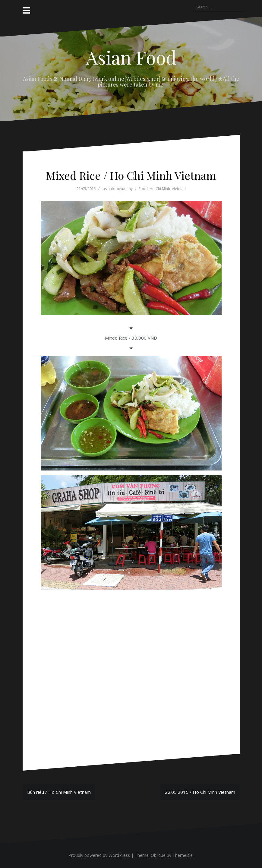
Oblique (158, 855)
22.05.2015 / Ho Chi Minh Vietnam (200, 792)
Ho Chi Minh (160, 189)
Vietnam (179, 189)
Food (143, 189)
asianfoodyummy (118, 189)
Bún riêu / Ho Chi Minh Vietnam (59, 792)
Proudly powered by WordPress (99, 855)
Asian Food (131, 57)
